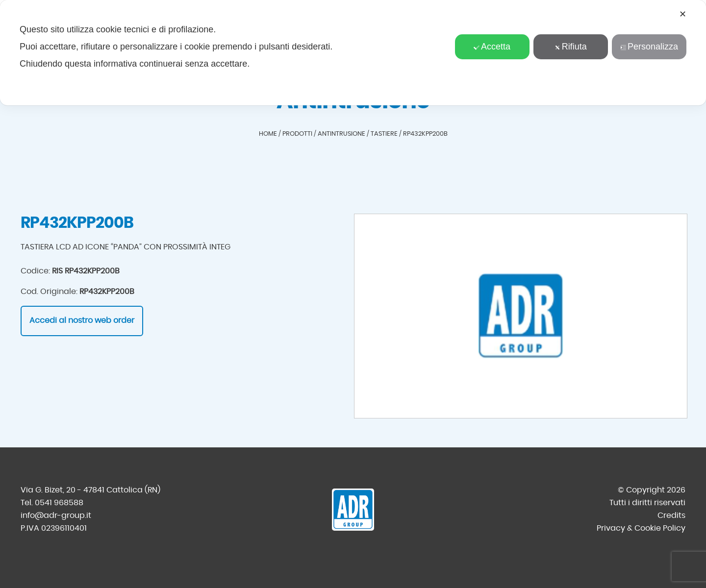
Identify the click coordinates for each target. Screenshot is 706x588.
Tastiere (384, 134)
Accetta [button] (492, 47)
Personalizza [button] (649, 47)
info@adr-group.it (56, 515)
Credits (671, 515)
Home (268, 134)
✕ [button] (683, 14)
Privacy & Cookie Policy (641, 528)
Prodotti (297, 134)
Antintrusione (341, 134)
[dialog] (353, 53)
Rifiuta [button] (571, 47)
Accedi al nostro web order (82, 320)
